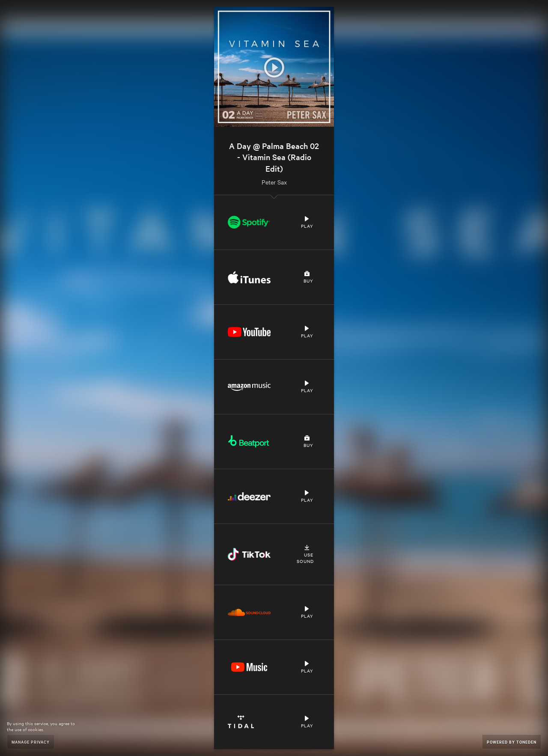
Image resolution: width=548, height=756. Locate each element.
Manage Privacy (31, 742)
